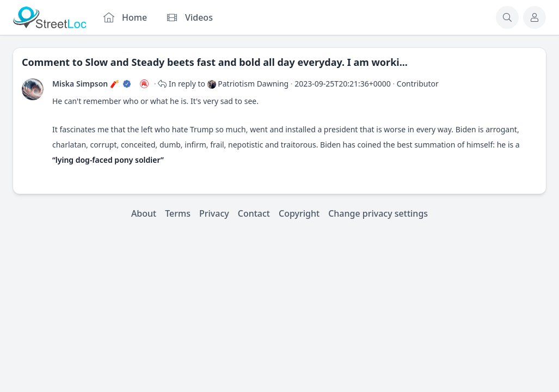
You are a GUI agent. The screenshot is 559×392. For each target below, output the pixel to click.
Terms (178, 213)
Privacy (214, 213)
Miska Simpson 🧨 (86, 84)
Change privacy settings (378, 213)
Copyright (299, 213)
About (144, 213)
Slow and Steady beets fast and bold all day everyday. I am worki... (247, 62)
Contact (254, 213)
